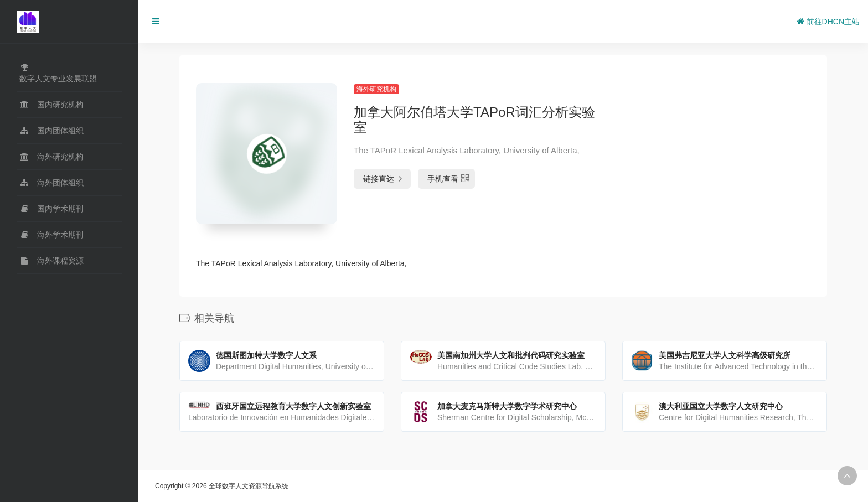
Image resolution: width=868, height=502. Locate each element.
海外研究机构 (376, 89)
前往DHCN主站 (828, 22)
